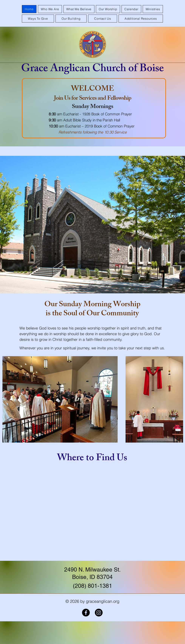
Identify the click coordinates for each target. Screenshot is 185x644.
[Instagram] (99, 613)
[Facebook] (86, 613)
